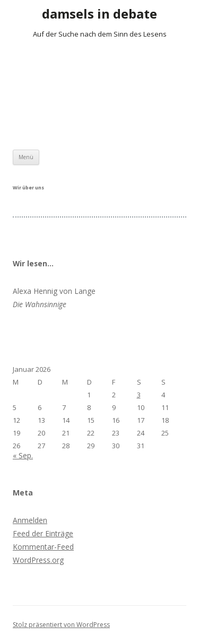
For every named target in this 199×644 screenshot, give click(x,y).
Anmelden (30, 520)
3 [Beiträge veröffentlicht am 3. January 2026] (139, 395)
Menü (26, 157)
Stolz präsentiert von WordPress (61, 625)
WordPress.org (38, 560)
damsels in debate (99, 14)
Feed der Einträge (43, 533)
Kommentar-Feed (43, 547)
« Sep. (23, 455)
